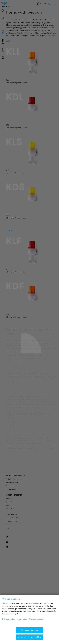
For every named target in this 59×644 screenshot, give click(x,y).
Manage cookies (36, 619)
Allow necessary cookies (30, 637)
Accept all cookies (30, 630)
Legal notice (22, 619)
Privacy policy (9, 619)
